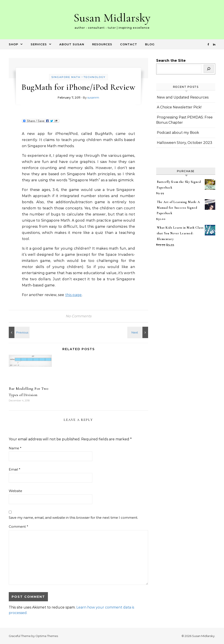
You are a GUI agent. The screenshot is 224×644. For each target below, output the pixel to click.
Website (15, 491)
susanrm (93, 97)
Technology (94, 77)
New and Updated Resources (183, 97)
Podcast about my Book (178, 133)
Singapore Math (66, 77)
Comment (18, 527)
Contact (129, 44)
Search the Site (171, 61)
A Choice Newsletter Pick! (179, 107)
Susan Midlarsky (112, 18)
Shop (13, 44)
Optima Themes (47, 636)
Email (15, 469)
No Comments (79, 316)
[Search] (209, 69)
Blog (150, 44)
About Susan (72, 44)
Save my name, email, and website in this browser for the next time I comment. (73, 518)
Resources (102, 44)
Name (15, 448)
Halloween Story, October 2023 (185, 143)
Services (39, 44)
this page (73, 295)
